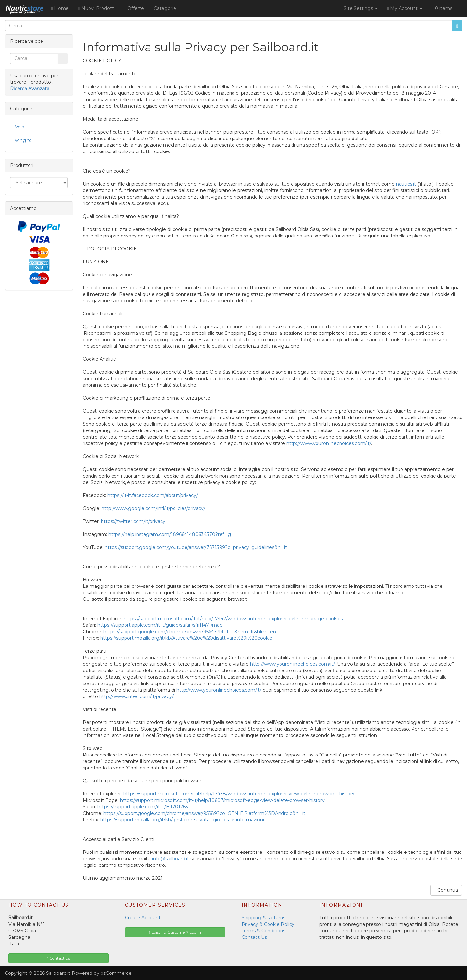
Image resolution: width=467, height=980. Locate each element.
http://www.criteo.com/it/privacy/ (136, 696)
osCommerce (116, 973)
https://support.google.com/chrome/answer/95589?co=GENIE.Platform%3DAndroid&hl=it (204, 813)
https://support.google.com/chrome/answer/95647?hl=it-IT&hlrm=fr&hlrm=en (190, 632)
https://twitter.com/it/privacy (133, 521)
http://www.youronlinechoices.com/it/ (329, 443)
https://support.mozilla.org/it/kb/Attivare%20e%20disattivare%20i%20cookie (186, 638)
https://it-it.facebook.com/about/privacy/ (153, 495)
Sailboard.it (58, 973)
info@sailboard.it (171, 859)
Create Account (143, 918)
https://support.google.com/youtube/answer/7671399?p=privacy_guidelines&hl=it (196, 547)
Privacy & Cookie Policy (268, 924)
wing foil (24, 140)
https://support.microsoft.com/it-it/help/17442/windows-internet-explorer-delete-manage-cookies (233, 619)
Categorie (165, 8)
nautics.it (406, 184)
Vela (20, 127)
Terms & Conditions (263, 931)
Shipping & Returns (263, 918)
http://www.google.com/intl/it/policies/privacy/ (153, 508)
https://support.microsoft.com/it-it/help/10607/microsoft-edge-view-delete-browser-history (222, 800)
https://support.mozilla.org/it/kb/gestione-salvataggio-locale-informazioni (182, 820)
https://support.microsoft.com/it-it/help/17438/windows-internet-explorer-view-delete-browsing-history (239, 794)
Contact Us (254, 937)
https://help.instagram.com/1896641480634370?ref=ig (170, 534)
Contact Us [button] (59, 958)
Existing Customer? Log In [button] (175, 932)
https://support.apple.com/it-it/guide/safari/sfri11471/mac (160, 625)
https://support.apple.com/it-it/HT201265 (143, 807)
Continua (446, 890)
